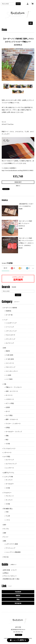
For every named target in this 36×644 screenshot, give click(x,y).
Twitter (18, 596)
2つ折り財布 (9, 355)
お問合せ (6, 573)
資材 (5, 533)
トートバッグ (10, 327)
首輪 (7, 436)
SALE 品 (6, 557)
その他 (8, 444)
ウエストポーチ (10, 335)
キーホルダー (10, 484)
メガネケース (10, 399)
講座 (5, 541)
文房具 (8, 407)
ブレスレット (10, 496)
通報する (18, 186)
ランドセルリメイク (9, 449)
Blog (18, 599)
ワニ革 (8, 516)
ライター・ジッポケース (13, 424)
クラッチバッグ (10, 339)
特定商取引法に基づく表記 (11, 579)
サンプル (6, 529)
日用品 (8, 428)
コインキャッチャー (12, 371)
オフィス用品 (10, 403)
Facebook (18, 592)
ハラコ (8, 520)
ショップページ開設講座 (13, 552)
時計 (7, 440)
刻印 (5, 525)
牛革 (7, 512)
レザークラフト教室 (12, 544)
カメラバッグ (10, 343)
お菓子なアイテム (9, 473)
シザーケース (7, 453)
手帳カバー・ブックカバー (14, 387)
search (18, 4)
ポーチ (8, 411)
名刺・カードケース (12, 391)
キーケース (9, 395)
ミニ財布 (8, 375)
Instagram (18, 603)
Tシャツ (6, 537)
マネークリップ (10, 367)
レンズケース (10, 468)
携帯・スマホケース (12, 419)
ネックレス (9, 480)
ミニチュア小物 (8, 477)
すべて (5, 268)
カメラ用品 (9, 415)
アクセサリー (7, 493)
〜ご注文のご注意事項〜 (9, 168)
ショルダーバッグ (11, 323)
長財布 (8, 351)
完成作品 (8, 311)
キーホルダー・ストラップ (14, 432)
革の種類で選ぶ (8, 509)
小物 (5, 384)
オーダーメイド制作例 (10, 308)
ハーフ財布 (9, 379)
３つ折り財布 (10, 359)
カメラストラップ (11, 464)
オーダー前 (9, 315)
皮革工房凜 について (10, 570)
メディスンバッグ (11, 331)
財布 (5, 348)
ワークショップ (10, 548)
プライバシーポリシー (10, 576)
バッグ (5, 320)
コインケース (10, 363)
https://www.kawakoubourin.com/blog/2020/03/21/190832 (18, 171)
